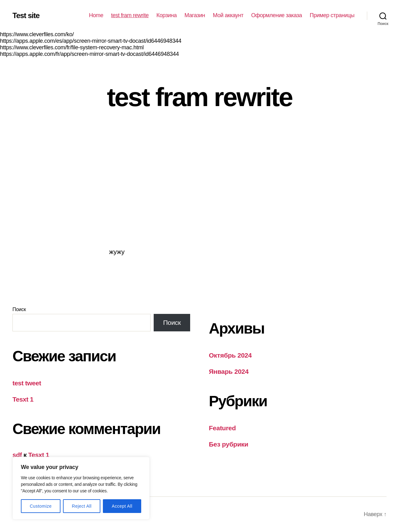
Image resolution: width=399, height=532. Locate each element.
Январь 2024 (229, 371)
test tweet (27, 383)
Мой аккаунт (228, 15)
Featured (222, 428)
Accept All (122, 506)
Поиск (19, 309)
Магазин (195, 15)
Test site (26, 16)
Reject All (82, 506)
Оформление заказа (277, 15)
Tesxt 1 (23, 399)
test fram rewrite (130, 15)
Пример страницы (332, 15)
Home (96, 15)
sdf (17, 455)
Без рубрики (228, 444)
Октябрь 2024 (230, 355)
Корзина (167, 15)
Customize (41, 506)
